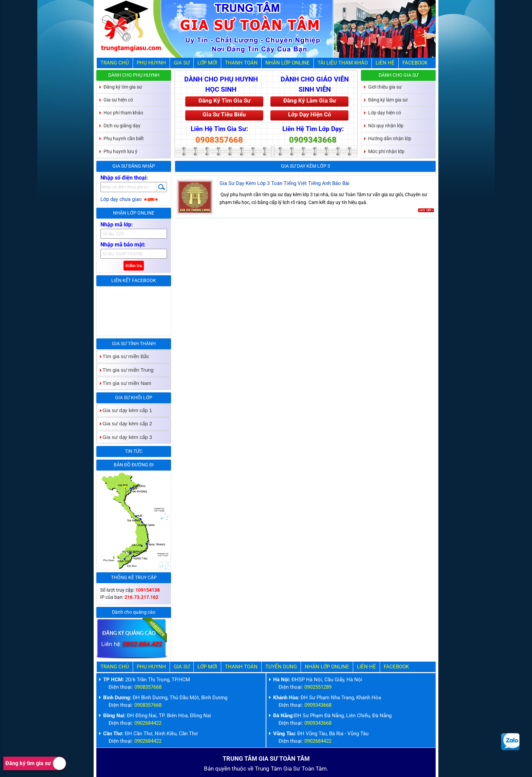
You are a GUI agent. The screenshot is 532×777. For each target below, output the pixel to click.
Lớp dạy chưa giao (129, 199)
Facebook (415, 63)
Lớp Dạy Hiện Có (310, 114)
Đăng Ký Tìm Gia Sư (224, 100)
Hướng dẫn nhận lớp (390, 138)
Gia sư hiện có (118, 100)
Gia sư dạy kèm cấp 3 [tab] (125, 437)
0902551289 (318, 687)
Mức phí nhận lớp (386, 151)
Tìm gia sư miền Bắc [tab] (123, 356)
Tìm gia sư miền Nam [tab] (124, 383)
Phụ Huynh (151, 63)
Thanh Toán (241, 63)
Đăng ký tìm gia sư (36, 763)
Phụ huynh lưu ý (120, 151)
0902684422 (148, 723)
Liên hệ (385, 63)
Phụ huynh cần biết (124, 138)
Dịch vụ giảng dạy (122, 126)
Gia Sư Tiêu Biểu (224, 114)
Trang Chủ (115, 63)
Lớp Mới (207, 63)
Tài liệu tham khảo (343, 63)
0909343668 (313, 140)
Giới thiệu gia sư (385, 87)
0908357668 (219, 140)
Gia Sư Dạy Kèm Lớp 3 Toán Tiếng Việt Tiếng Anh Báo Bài (284, 183)
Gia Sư (182, 63)
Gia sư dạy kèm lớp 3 (306, 166)
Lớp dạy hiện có (385, 113)
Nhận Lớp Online (288, 63)
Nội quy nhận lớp (386, 126)
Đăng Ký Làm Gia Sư (310, 100)
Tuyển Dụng (281, 667)
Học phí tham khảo (123, 113)
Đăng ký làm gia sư (388, 100)
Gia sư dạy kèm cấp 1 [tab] (125, 410)
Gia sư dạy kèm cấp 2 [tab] (125, 423)
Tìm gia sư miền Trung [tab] (125, 370)
